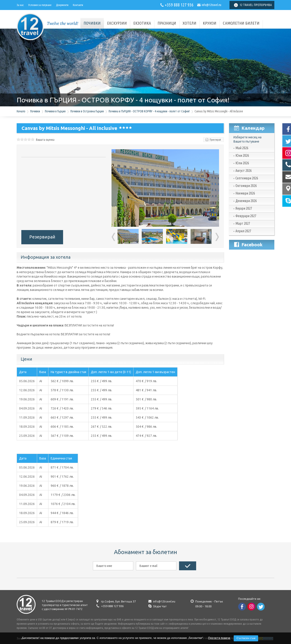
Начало (21, 111)
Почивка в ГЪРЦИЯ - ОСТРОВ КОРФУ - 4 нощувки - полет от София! (149, 111)
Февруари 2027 (246, 216)
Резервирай (42, 237)
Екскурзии (117, 23)
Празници (167, 23)
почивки (92, 23)
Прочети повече (219, 638)
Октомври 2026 (246, 186)
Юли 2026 (242, 163)
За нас (20, 5)
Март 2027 (243, 223)
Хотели (189, 23)
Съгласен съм (246, 638)
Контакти (78, 5)
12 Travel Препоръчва (256, 5)
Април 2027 (243, 231)
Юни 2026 (242, 155)
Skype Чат (160, 606)
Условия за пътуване (40, 5)
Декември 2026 (246, 201)
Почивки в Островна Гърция (87, 111)
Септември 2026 (247, 178)
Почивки (35, 111)
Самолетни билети (241, 23)
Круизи (210, 23)
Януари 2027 (244, 208)
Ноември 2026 (245, 193)
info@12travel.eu (211, 5)
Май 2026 (242, 148)
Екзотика (142, 23)
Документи (62, 5)
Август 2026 (244, 171)
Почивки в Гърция (55, 111)
